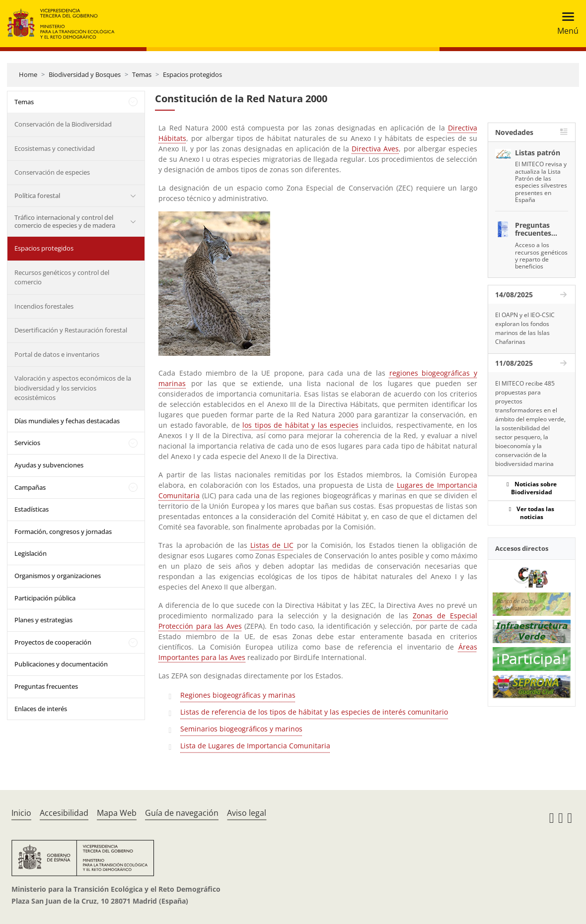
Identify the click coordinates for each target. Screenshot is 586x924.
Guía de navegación (182, 813)
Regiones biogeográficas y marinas (238, 695)
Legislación (31, 553)
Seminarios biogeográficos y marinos (241, 729)
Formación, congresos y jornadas (63, 531)
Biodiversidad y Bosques (85, 74)
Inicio (21, 813)
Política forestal (37, 196)
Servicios (27, 443)
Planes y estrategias (43, 620)
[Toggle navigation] (565, 24)
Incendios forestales (44, 306)
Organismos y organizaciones (58, 576)
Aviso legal (247, 813)
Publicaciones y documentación (61, 664)
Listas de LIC (272, 545)
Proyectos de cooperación (53, 642)
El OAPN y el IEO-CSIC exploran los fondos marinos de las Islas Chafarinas (525, 328)
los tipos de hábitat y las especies (300, 425)
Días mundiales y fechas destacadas (67, 421)
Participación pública (45, 598)
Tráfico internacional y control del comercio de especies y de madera (65, 221)
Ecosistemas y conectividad (55, 148)
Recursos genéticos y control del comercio (62, 277)
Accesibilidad (64, 813)
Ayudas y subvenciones (49, 465)
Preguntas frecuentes (46, 686)
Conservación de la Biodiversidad (63, 124)
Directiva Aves (375, 149)
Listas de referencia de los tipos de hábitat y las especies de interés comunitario (314, 712)
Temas (142, 74)
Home (28, 74)
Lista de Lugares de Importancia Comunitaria (255, 746)
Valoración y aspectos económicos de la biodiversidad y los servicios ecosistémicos (73, 388)
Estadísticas (32, 509)
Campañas (30, 487)
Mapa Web (117, 813)
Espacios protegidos (192, 74)
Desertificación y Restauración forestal (71, 330)
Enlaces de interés (41, 709)
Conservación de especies (52, 172)
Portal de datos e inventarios (57, 354)
